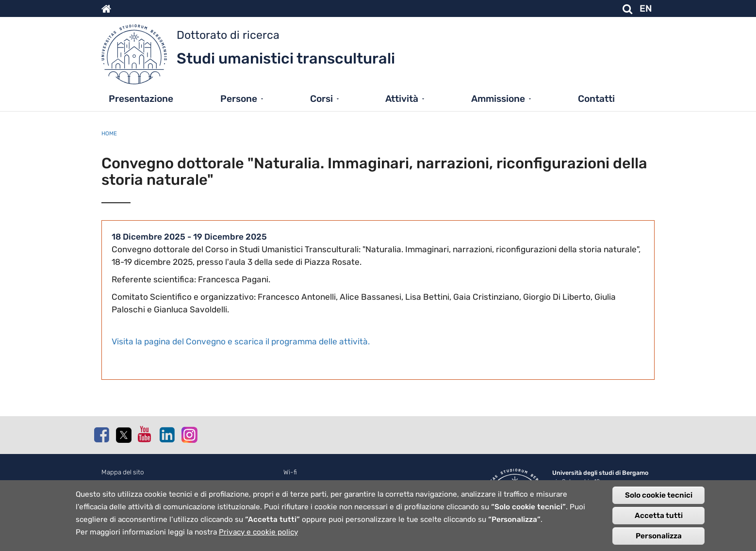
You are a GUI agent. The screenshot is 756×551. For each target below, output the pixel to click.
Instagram (189, 434)
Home (109, 133)
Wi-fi (290, 472)
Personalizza (659, 540)
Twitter (123, 435)
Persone (239, 99)
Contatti (596, 99)
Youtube (145, 434)
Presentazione (141, 99)
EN (646, 8)
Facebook (101, 435)
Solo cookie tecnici (659, 499)
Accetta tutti (659, 519)
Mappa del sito (123, 472)
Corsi (321, 99)
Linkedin (167, 435)
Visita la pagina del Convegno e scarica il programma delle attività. (241, 341)
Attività (402, 99)
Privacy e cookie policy (258, 536)
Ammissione (498, 99)
